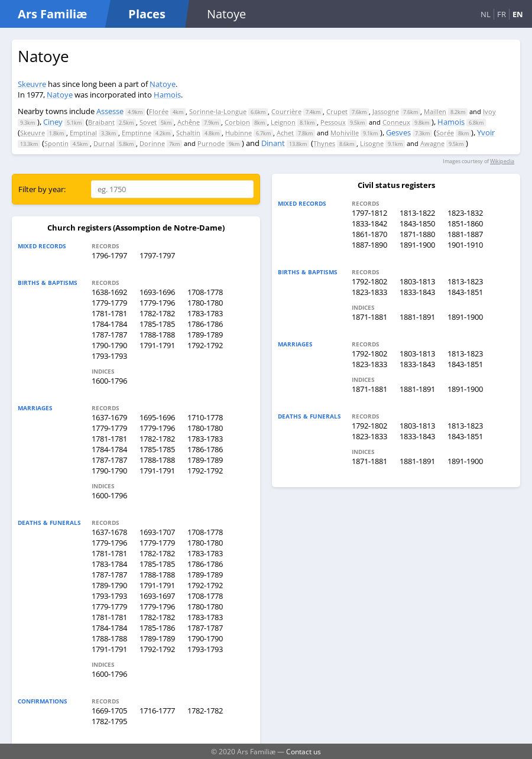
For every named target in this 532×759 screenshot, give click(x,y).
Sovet (148, 122)
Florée (159, 111)
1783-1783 (205, 313)
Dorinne (152, 143)
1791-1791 (157, 345)
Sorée (445, 133)
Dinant (273, 143)
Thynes (324, 143)
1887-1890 (369, 245)
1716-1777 (157, 711)
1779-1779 (109, 303)
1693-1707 (157, 532)
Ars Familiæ (52, 14)
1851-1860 (465, 223)
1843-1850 (417, 223)
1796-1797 (109, 255)
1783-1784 (109, 564)
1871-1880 (417, 234)
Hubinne (239, 133)
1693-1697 (157, 596)
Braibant (101, 122)
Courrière (286, 111)
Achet (285, 133)
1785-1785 (157, 324)
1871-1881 (369, 317)
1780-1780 (205, 303)
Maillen (435, 111)
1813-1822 (417, 213)
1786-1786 (205, 324)
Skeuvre (32, 84)
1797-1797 (157, 255)
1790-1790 (109, 345)
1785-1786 (157, 628)
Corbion (237, 122)
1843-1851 (465, 292)
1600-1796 (109, 381)
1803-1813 (417, 281)
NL (486, 14)
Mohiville (345, 133)
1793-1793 (109, 356)
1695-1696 (157, 417)
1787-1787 (109, 335)
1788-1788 (157, 335)
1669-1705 (109, 711)
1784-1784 (109, 324)
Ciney (53, 122)
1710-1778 (205, 417)
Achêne (189, 122)
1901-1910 (465, 245)
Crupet (337, 111)
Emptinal (83, 133)
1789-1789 (205, 335)
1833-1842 (369, 223)
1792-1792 (205, 345)
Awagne (432, 143)
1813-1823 (465, 281)
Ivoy (489, 111)
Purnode (211, 143)
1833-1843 (417, 292)
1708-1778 (205, 292)
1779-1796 (157, 303)
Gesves (398, 132)
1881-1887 (465, 234)
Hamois (167, 95)
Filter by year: (42, 189)
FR (502, 14)
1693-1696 (157, 292)
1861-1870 (369, 234)
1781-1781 (109, 313)
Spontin (56, 143)
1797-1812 (369, 213)
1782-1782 (157, 313)
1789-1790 (109, 585)
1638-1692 (109, 292)
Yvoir (486, 132)
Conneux (396, 122)
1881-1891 (417, 317)
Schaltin (188, 133)
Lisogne (372, 143)
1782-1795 (109, 721)
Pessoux (333, 122)
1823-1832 (465, 213)
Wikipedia (502, 161)
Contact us (304, 751)
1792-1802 (369, 281)
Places (147, 14)
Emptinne (137, 133)
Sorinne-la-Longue (218, 111)
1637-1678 (109, 532)
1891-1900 (417, 245)
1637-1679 (109, 417)
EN (518, 14)
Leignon (283, 122)
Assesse (110, 111)
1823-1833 (369, 292)
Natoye (163, 84)
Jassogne (386, 111)
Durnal (104, 143)
